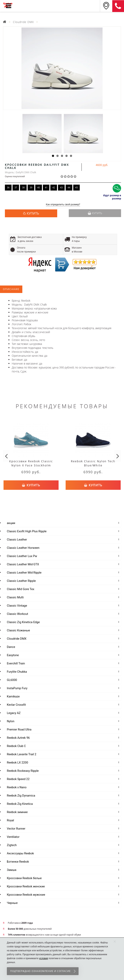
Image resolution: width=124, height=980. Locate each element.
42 (54, 187)
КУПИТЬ (33, 213)
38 (23, 187)
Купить (95, 213)
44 (69, 187)
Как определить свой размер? (63, 205)
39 (31, 187)
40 (39, 187)
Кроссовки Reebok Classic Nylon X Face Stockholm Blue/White (31, 465)
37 (16, 187)
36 (8, 187)
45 (77, 187)
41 (46, 187)
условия (44, 958)
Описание (11, 289)
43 (61, 187)
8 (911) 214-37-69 (118, 6)
